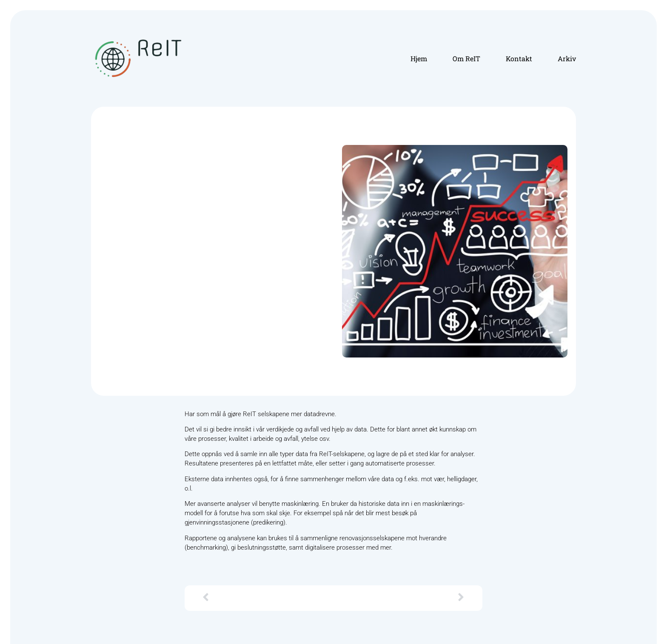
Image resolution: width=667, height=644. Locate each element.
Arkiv (567, 58)
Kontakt (519, 58)
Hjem (419, 58)
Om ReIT (466, 58)
